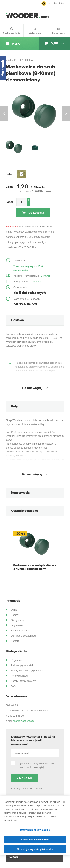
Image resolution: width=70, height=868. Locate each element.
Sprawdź (46, 276)
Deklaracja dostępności (23, 636)
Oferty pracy (17, 620)
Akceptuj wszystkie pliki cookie (35, 849)
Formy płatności (19, 676)
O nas (14, 610)
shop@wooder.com (23, 721)
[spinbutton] (22, 202)
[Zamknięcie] (64, 802)
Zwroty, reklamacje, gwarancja (27, 671)
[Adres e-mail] (35, 753)
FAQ (13, 686)
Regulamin (17, 660)
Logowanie (17, 625)
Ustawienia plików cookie (35, 830)
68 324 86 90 (17, 716)
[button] (29, 200)
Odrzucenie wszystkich (35, 840)
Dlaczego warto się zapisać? (27, 788)
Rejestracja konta (20, 631)
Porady (15, 615)
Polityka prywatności (22, 665)
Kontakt (15, 641)
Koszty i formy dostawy (23, 681)
